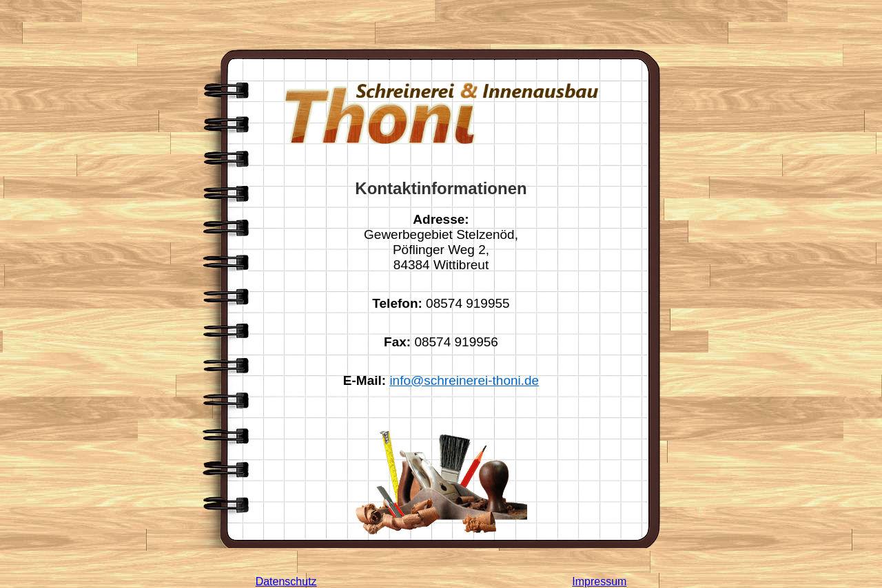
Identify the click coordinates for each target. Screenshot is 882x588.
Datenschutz (286, 581)
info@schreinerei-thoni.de (464, 380)
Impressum (599, 581)
